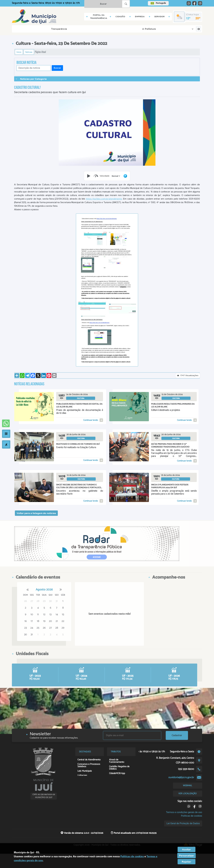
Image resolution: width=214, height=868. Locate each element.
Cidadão (66, 29)
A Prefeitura (48, 29)
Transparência (25, 29)
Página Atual (40, 52)
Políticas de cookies (192, 816)
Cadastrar (177, 735)
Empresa (82, 29)
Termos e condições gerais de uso (184, 812)
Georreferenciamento (185, 29)
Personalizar (187, 856)
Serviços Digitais (137, 29)
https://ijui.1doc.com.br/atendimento (104, 199)
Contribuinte (159, 29)
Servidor (99, 29)
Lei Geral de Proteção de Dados (183, 823)
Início (19, 52)
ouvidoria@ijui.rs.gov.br (181, 777)
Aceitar (186, 849)
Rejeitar (186, 862)
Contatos (116, 29)
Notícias (29, 52)
